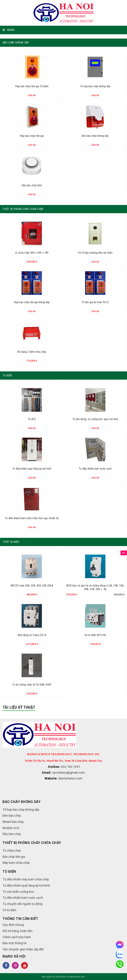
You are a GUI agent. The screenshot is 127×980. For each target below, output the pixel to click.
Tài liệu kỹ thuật (19, 707)
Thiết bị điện (11, 542)
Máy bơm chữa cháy (16, 863)
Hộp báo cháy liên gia (32, 136)
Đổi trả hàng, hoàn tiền (18, 931)
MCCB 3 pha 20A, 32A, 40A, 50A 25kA (32, 586)
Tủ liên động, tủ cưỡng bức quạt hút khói (95, 419)
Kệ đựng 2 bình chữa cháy (32, 352)
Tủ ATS (32, 419)
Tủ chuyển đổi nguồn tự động (23, 904)
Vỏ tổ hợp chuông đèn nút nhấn (95, 253)
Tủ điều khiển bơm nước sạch (95, 469)
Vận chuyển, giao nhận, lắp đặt (23, 949)
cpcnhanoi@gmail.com (69, 773)
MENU (9, 30)
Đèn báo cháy (12, 816)
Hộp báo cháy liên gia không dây (32, 302)
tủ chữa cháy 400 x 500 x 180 (32, 253)
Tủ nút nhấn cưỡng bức (18, 892)
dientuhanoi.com (70, 778)
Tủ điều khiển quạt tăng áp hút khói (26, 885)
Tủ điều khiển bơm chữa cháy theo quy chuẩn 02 (32, 518)
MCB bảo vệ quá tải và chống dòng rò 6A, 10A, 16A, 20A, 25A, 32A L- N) (95, 587)
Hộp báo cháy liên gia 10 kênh (32, 86)
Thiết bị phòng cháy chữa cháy (23, 209)
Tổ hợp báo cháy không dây (95, 86)
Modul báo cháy (13, 822)
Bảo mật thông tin (15, 943)
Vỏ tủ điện (9, 910)
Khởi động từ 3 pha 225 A (32, 635)
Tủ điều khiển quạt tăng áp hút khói (32, 469)
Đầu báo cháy (12, 834)
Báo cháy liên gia (14, 857)
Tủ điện (7, 375)
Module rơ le (11, 828)
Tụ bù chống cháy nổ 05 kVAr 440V (32, 685)
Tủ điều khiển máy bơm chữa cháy (26, 879)
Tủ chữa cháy (12, 851)
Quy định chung (13, 925)
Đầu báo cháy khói (32, 185)
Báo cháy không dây (16, 43)
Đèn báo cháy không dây (95, 136)
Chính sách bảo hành (17, 937)
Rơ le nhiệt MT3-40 (95, 635)
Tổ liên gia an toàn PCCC (95, 302)
